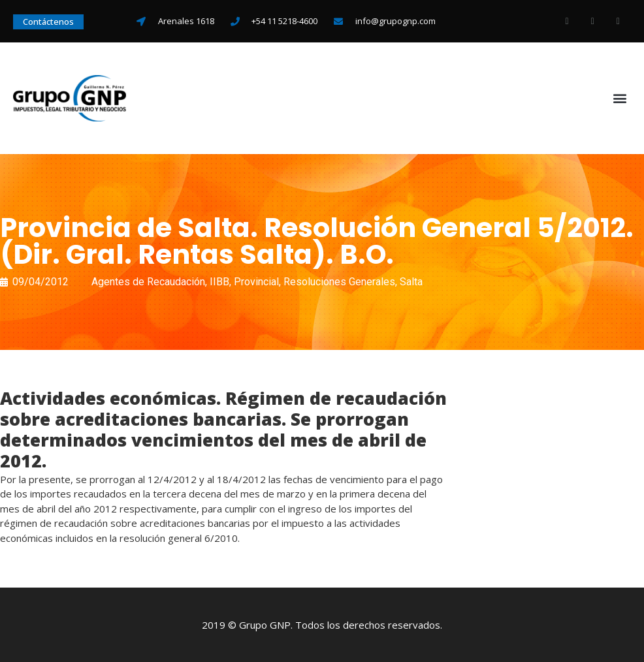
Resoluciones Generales (339, 282)
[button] (620, 98)
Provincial (256, 282)
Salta (411, 282)
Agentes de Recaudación (148, 282)
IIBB (219, 282)
